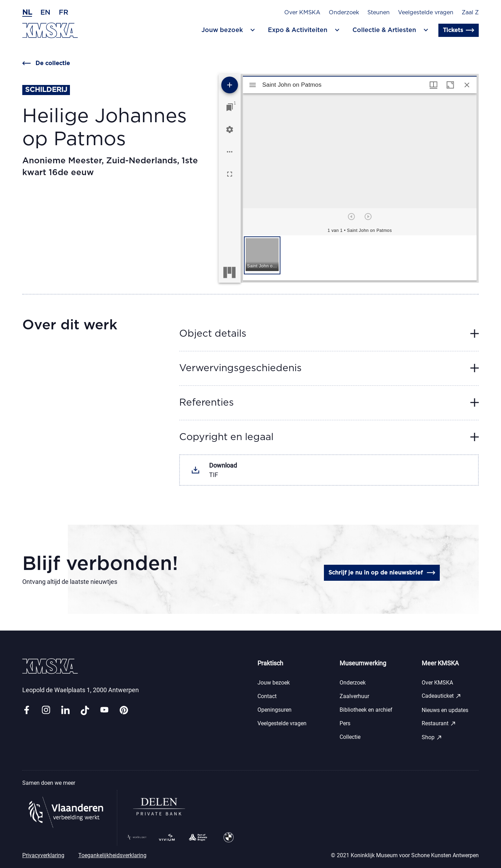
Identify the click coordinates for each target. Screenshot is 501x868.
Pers (345, 723)
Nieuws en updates (445, 710)
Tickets (459, 30)
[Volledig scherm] (230, 174)
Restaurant (439, 724)
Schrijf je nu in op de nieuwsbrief (382, 573)
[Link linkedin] (65, 710)
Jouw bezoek (274, 683)
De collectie (46, 63)
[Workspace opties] (230, 152)
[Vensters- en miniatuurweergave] (434, 85)
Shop (432, 737)
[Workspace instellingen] (230, 130)
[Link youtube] (104, 710)
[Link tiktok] (85, 710)
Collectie (350, 737)
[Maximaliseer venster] (450, 85)
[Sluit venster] (467, 85)
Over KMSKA (302, 13)
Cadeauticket (442, 696)
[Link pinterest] (124, 710)
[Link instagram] (46, 710)
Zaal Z (470, 13)
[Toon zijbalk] (253, 85)
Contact (267, 696)
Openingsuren (275, 710)
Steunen (379, 13)
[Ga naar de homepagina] (50, 30)
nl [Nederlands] (27, 13)
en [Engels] (45, 13)
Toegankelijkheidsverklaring (112, 855)
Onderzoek (344, 13)
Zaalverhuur (354, 696)
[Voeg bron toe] (230, 85)
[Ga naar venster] (230, 107)
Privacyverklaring (43, 855)
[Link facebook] (26, 710)
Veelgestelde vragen (426, 13)
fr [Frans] (63, 13)
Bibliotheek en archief (366, 710)
